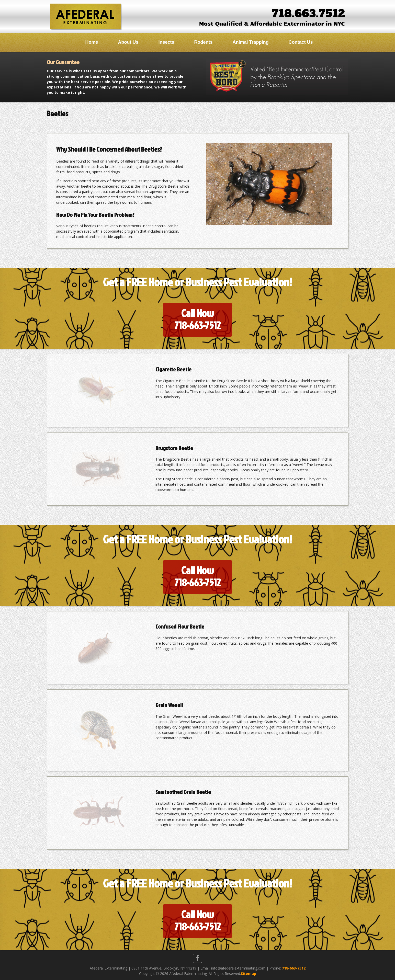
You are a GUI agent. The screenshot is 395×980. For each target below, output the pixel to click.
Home (92, 42)
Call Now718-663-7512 (197, 319)
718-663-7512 (294, 968)
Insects (166, 42)
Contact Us (301, 42)
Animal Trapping (251, 42)
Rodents (204, 42)
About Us (128, 42)
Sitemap (249, 973)
